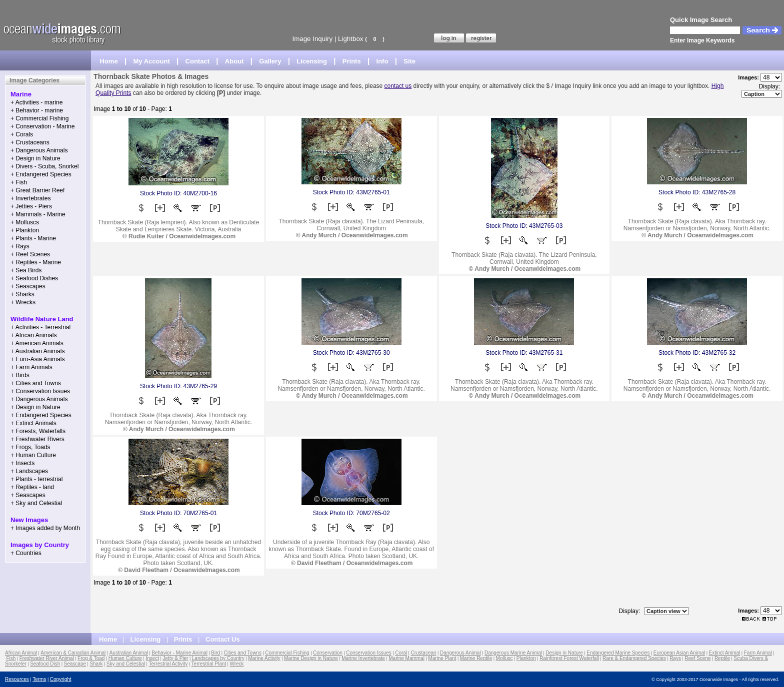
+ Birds (20, 375)
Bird (215, 653)
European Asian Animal (679, 653)
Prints (352, 61)
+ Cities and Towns (36, 383)
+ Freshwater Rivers (37, 439)
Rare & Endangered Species (634, 658)
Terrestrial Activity (168, 664)
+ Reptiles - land (32, 487)
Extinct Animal (725, 653)
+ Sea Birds (26, 270)
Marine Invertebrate (363, 658)
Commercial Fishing (287, 653)
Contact (197, 61)
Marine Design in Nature (311, 658)
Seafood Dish (45, 664)
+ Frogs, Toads (30, 447)
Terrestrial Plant (209, 664)
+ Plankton (25, 230)
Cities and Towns (243, 653)
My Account (152, 61)
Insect (152, 658)
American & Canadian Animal (73, 653)
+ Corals (22, 134)
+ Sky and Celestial (36, 503)
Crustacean (423, 653)
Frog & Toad (91, 658)
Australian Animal (129, 653)
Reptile (722, 658)
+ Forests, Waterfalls (38, 431)
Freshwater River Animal (47, 658)
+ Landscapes (29, 471)
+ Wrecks (23, 302)
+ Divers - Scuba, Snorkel (44, 166)
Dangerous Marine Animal (513, 653)
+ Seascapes (28, 286)
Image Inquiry (312, 39)
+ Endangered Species (41, 174)
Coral (401, 653)
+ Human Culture (33, 455)
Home (109, 61)
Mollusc (504, 658)
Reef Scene (697, 658)
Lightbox (350, 39)
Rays (675, 658)
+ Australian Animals (37, 351)
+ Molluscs (25, 222)
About (234, 61)
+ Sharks (22, 294)
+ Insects (22, 463)
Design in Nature (564, 653)
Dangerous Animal (460, 653)
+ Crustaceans (30, 142)
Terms (39, 679)
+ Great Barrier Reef (37, 190)
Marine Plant (442, 658)
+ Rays (20, 246)
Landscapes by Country (218, 658)
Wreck (236, 664)
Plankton (526, 658)
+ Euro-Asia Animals (37, 359)
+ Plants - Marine (33, 238)
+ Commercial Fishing (39, 118)
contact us (398, 86)
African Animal (21, 653)
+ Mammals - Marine (38, 214)
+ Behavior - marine (37, 110)
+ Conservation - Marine (42, 126)
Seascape (75, 664)
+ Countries (26, 553)
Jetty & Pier (175, 658)
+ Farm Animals (31, 367)
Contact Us (223, 639)
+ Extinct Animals (33, 423)
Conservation (328, 653)
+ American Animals (37, 343)
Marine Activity (264, 658)
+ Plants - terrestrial (36, 479)
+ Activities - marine (36, 102)
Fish (11, 658)
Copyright (61, 679)
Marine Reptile (476, 658)
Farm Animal (758, 653)
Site (409, 61)
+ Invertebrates (30, 198)
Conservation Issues (369, 653)
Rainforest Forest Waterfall (569, 658)
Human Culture (125, 658)
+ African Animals (33, 335)
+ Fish (19, 182)
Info (382, 61)
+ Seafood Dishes (34, 278)
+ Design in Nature (35, 158)
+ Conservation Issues (40, 391)
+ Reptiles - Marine (36, 262)
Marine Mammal (406, 658)
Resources (17, 679)
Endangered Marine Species (618, 653)
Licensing (312, 61)
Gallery (270, 61)
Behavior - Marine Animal (179, 653)
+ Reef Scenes (30, 254)
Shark (96, 664)
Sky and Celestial (126, 664)
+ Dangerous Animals (39, 150)
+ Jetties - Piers (31, 206)
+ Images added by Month (45, 528)
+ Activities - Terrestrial (40, 327)
